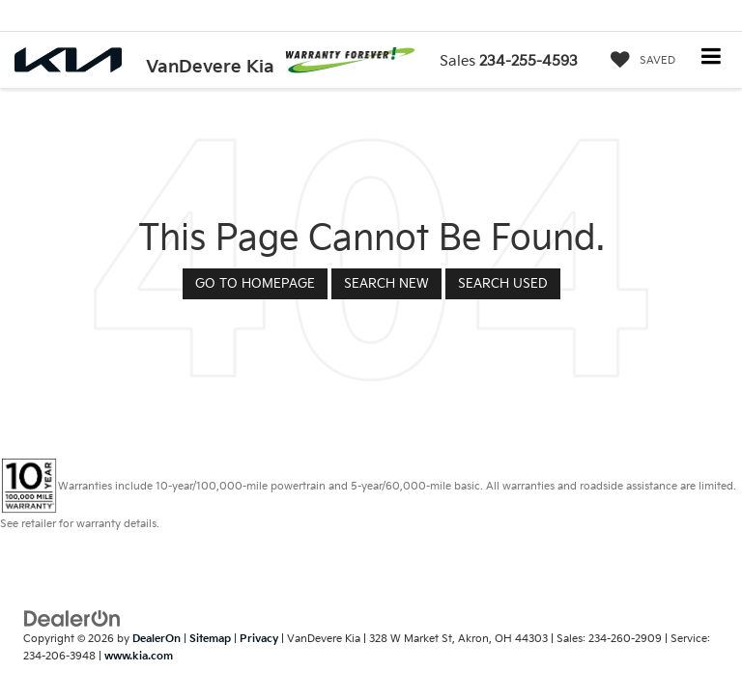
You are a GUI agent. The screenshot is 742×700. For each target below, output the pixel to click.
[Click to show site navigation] (712, 58)
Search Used (503, 284)
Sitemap (210, 639)
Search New (386, 284)
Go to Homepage (255, 284)
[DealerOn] (72, 618)
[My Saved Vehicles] (638, 61)
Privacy (259, 639)
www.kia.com (139, 656)
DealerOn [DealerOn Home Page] (157, 639)
